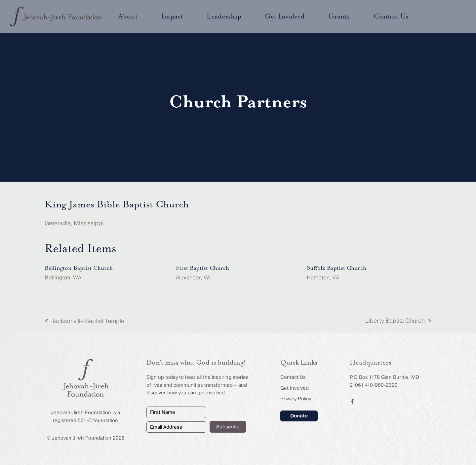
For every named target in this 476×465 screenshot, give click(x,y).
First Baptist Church (202, 268)
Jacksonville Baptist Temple (84, 322)
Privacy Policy (296, 399)
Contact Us (293, 377)
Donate (299, 416)
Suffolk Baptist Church (337, 268)
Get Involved (295, 388)
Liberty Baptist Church (398, 321)
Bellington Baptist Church (79, 268)
